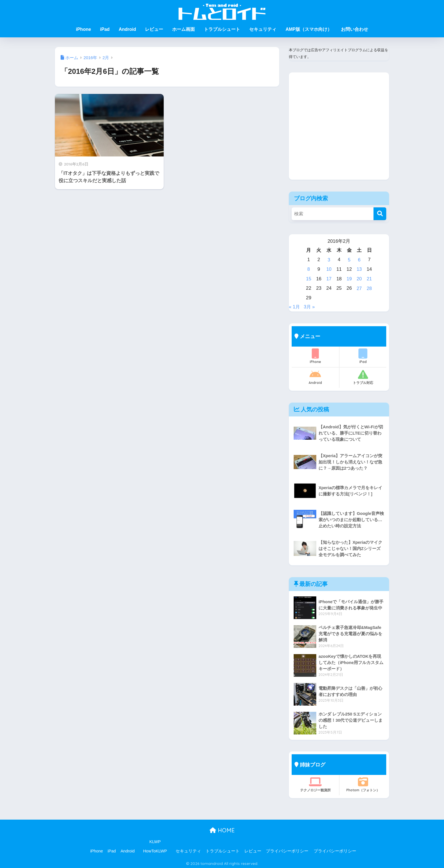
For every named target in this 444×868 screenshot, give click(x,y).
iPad (105, 29)
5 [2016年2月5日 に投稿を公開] (349, 260)
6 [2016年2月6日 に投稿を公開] (359, 260)
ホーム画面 (183, 29)
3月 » (310, 305)
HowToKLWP (155, 850)
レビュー (154, 29)
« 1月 (294, 305)
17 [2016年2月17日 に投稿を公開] (329, 278)
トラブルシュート (222, 29)
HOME (222, 829)
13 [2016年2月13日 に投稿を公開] (359, 269)
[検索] (380, 214)
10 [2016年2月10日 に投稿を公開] (329, 269)
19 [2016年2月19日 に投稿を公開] (349, 278)
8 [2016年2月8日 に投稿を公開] (309, 269)
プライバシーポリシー (287, 850)
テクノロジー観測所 (315, 783)
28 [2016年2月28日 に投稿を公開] (369, 287)
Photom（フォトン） (363, 783)
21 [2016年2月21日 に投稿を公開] (369, 278)
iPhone (83, 29)
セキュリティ (263, 29)
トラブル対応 (363, 376)
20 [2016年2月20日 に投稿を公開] (359, 278)
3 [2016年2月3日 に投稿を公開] (329, 260)
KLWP (155, 840)
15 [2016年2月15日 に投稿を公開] (309, 278)
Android (127, 29)
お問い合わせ (355, 29)
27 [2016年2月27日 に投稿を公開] (359, 287)
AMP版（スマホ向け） (309, 29)
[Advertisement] (339, 130)
